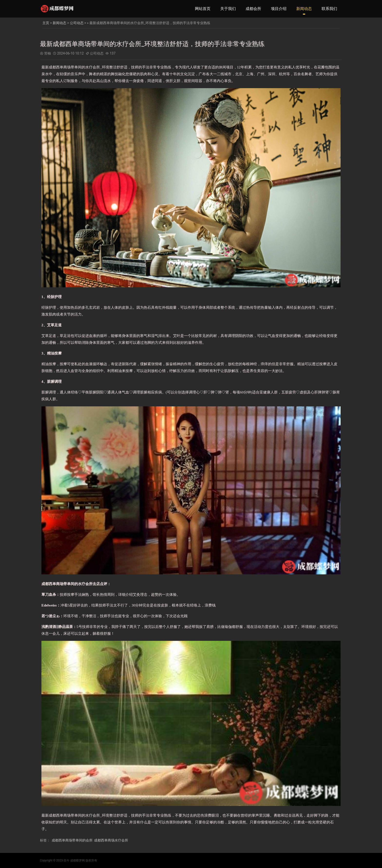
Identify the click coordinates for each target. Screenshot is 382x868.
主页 (46, 23)
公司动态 (77, 23)
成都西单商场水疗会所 (111, 840)
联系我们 (329, 9)
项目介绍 (279, 9)
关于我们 (228, 9)
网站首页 (203, 9)
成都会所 (253, 9)
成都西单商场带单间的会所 (72, 840)
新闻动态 (304, 9)
